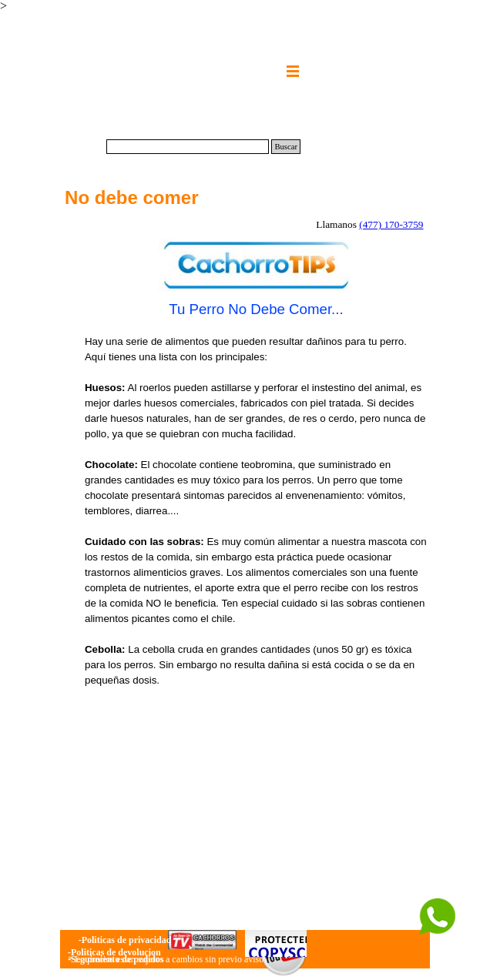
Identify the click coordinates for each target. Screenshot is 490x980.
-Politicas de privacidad (125, 940)
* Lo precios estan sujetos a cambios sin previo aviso (166, 959)
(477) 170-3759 (391, 224)
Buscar (286, 147)
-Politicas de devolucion (114, 952)
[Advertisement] (256, 804)
